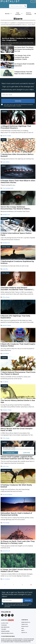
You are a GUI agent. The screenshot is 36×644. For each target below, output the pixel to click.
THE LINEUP (4, 629)
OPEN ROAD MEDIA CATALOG (7, 633)
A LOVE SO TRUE (5, 623)
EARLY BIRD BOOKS (5, 627)
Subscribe (33, 1)
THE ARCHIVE (4, 625)
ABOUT (23, 631)
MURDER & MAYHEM (5, 631)
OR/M (23, 629)
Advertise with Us (26, 622)
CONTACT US (24, 633)
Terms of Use (24, 624)
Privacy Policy (25, 626)
